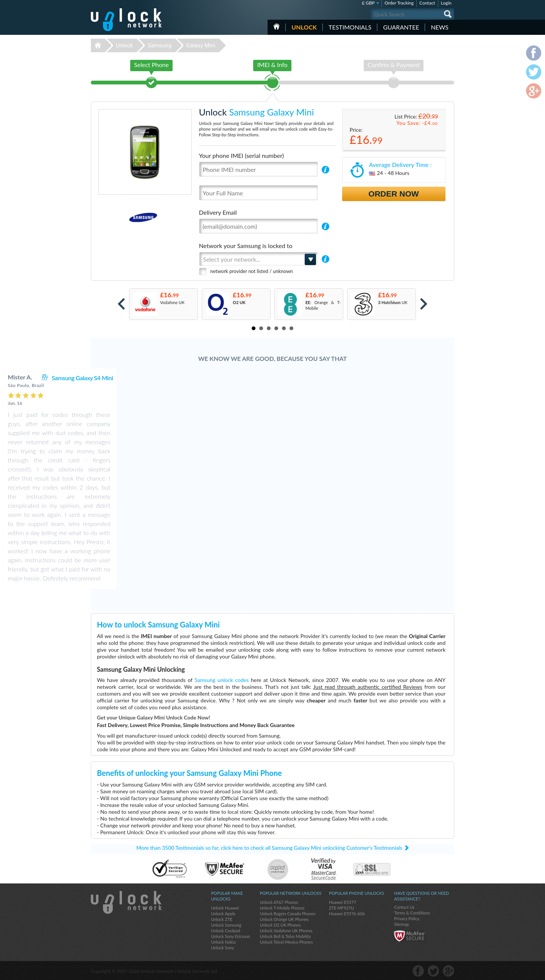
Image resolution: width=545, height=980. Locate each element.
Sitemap (401, 924)
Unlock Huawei (225, 908)
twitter (433, 971)
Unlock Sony (223, 948)
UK (393, 302)
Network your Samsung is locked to (246, 246)
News (440, 27)
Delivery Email (218, 212)
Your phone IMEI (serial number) (241, 155)
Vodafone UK (172, 302)
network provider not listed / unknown (252, 271)
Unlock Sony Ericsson (231, 936)
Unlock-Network (126, 20)
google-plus (448, 971)
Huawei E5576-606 (347, 914)
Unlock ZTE (222, 919)
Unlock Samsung (226, 925)
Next (424, 304)
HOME (276, 27)
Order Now (394, 194)
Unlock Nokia (223, 942)
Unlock (304, 27)
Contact (427, 3)
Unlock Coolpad (226, 931)
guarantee (401, 27)
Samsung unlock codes (222, 680)
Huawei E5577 (343, 902)
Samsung (160, 45)
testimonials (350, 27)
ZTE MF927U (341, 908)
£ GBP (368, 3)
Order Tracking (399, 3)
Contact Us (404, 907)
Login (446, 3)
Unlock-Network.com (126, 902)
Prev (121, 304)
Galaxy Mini (201, 45)
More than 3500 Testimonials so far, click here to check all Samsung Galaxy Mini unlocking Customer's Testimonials (269, 848)
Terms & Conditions (412, 913)
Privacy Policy (406, 918)
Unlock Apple (223, 914)
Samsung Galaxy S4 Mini (295, 378)
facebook (418, 971)
